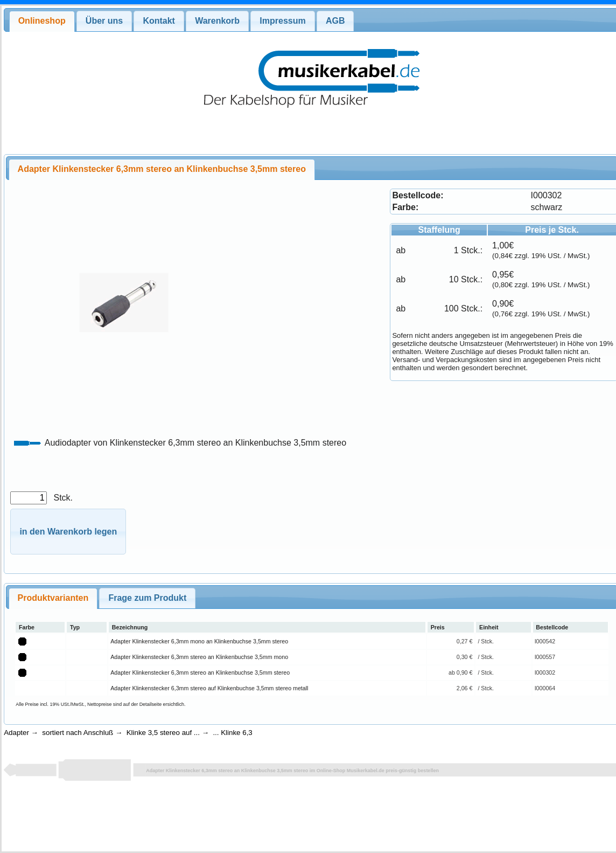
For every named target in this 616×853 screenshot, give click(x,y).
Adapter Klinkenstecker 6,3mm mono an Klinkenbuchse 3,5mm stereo (199, 641)
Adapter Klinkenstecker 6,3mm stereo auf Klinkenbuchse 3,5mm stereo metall (209, 688)
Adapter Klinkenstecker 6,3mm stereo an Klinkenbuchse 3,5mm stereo (200, 672)
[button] (68, 532)
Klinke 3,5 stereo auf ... (163, 733)
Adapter (16, 733)
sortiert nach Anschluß (78, 733)
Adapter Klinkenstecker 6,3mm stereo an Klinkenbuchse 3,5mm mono (199, 657)
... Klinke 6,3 (232, 733)
